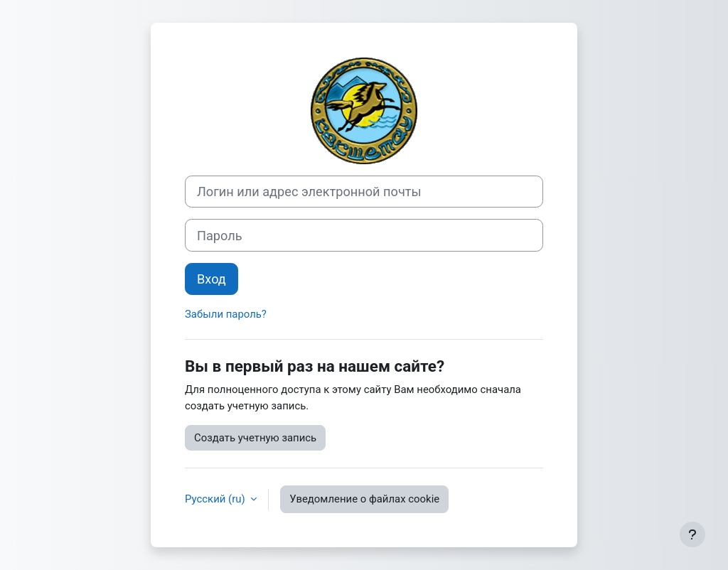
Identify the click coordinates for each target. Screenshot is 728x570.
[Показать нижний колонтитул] (692, 534)
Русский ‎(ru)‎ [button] (216, 499)
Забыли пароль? (226, 314)
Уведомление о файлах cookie (364, 499)
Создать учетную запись (255, 438)
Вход (212, 279)
